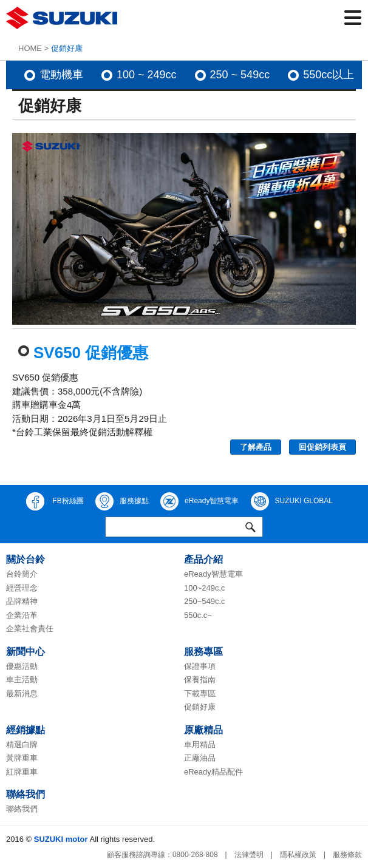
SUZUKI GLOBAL (292, 501)
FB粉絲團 (55, 501)
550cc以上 (329, 75)
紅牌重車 (22, 772)
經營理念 (22, 588)
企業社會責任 (30, 629)
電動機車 (61, 75)
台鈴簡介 (22, 574)
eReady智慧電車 (199, 501)
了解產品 (256, 447)
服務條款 (347, 855)
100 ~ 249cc (147, 75)
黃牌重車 (22, 758)
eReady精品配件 (213, 772)
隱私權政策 (298, 855)
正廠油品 (200, 758)
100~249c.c (205, 588)
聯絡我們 (22, 809)
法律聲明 (249, 855)
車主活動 (22, 680)
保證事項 (200, 666)
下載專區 (200, 693)
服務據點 (122, 501)
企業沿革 (22, 615)
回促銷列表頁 (322, 447)
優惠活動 (22, 666)
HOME (30, 48)
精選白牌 (22, 744)
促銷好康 (200, 707)
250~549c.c (205, 601)
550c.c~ (198, 615)
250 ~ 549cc (240, 75)
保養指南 (200, 680)
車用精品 (200, 744)
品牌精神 (22, 601)
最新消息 (22, 693)
